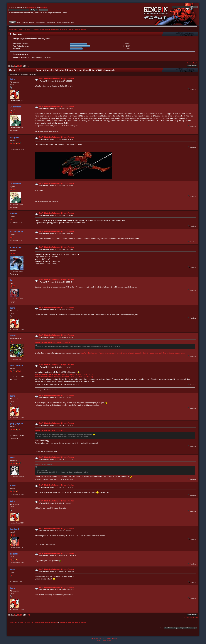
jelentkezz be (32, 7)
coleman (14, 554)
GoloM (13, 335)
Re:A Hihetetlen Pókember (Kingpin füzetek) (57, 79)
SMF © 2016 (103, 639)
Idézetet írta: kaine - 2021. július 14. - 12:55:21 (50, 431)
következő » (194, 63)
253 (21, 66)
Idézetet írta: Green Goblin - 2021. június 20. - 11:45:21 (53, 343)
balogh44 (15, 137)
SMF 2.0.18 (94, 639)
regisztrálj (43, 7)
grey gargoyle (17, 365)
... (16, 66)
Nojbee (13, 213)
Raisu (13, 485)
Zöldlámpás (16, 107)
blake (13, 570)
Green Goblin (17, 232)
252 (18, 66)
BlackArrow (16, 247)
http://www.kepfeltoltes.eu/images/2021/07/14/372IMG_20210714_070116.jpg (64, 374)
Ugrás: (161, 628)
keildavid (14, 529)
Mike (12, 458)
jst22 (12, 280)
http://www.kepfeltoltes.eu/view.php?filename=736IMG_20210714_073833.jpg (64, 377)
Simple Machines (112, 639)
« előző (187, 63)
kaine (13, 79)
